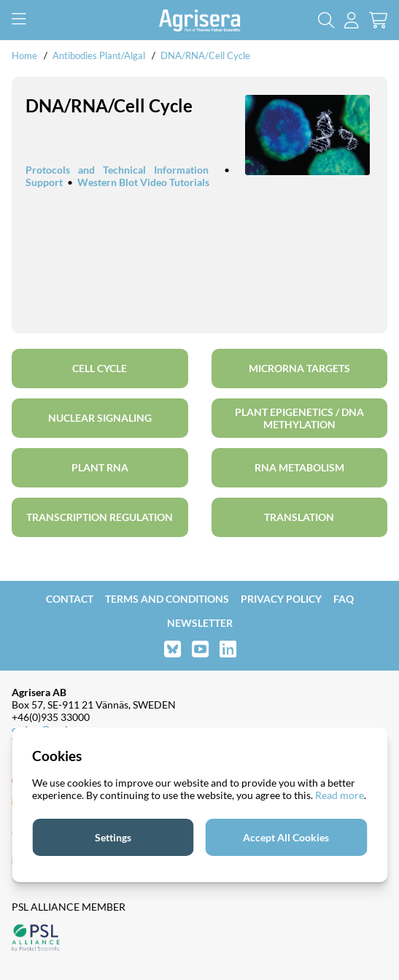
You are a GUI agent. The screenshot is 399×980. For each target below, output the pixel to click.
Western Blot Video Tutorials (143, 182)
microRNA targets (299, 368)
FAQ (344, 599)
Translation (299, 517)
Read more (340, 795)
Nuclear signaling (100, 418)
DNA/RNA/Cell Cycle (205, 55)
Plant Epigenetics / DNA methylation (299, 418)
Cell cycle (100, 368)
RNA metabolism (299, 467)
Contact (70, 599)
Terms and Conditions (167, 599)
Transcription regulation (100, 517)
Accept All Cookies (286, 837)
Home (24, 55)
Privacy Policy (281, 599)
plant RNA (100, 467)
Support (44, 182)
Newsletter (200, 623)
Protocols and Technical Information (117, 170)
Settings (113, 837)
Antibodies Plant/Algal (100, 55)
